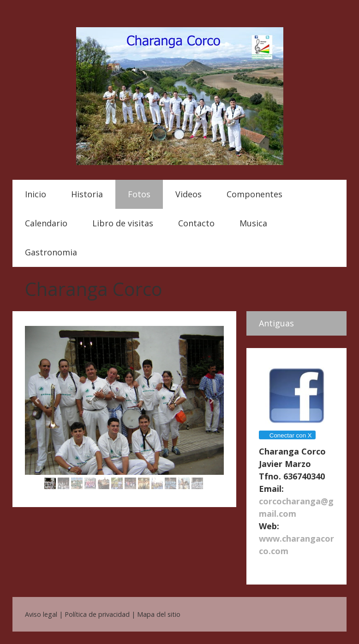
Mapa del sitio (159, 614)
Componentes (254, 194)
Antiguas (276, 323)
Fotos (139, 194)
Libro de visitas (123, 223)
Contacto (196, 223)
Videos (188, 194)
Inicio (36, 194)
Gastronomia (51, 252)
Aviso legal (41, 614)
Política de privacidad (97, 614)
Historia (87, 194)
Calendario (46, 223)
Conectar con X (287, 435)
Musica (253, 223)
